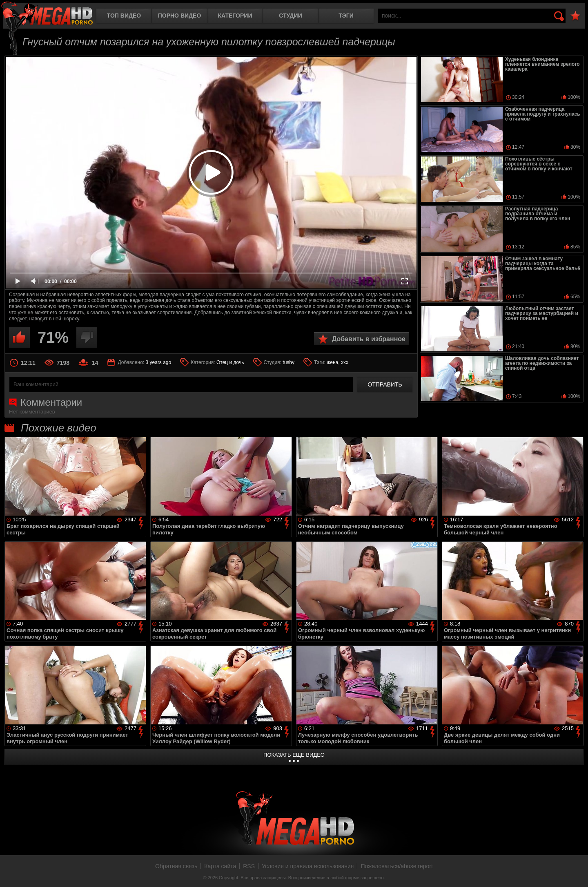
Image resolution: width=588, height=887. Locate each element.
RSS (249, 866)
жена (332, 362)
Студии (290, 16)
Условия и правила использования (308, 866)
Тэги (346, 16)
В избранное (575, 16)
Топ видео (124, 16)
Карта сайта (220, 866)
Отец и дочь (230, 362)
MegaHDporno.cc (47, 14)
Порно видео (180, 16)
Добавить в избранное (369, 339)
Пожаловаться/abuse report (397, 866)
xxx (345, 362)
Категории (235, 16)
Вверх (576, 872)
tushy (288, 362)
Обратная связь (176, 866)
